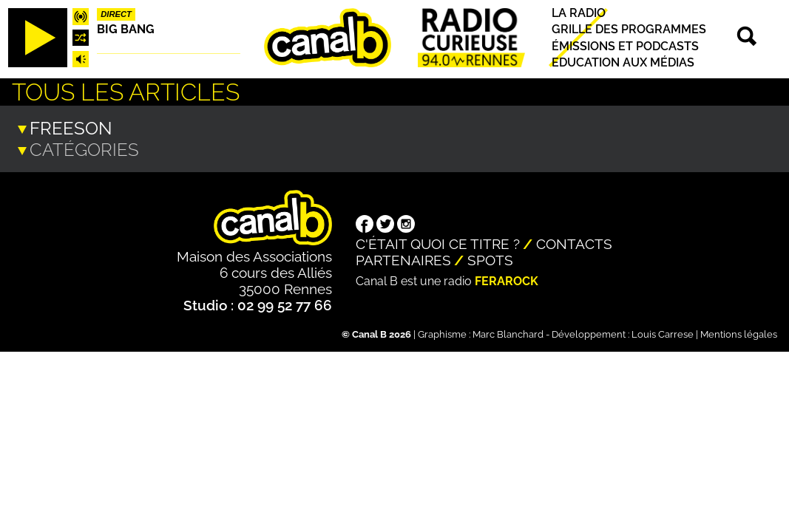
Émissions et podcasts (625, 46)
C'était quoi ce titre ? (438, 242)
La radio (579, 13)
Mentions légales (739, 333)
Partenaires (403, 259)
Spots (490, 259)
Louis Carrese (663, 333)
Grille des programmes (629, 30)
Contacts (574, 242)
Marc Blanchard (508, 333)
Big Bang (126, 29)
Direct (116, 14)
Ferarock (507, 280)
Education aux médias (623, 62)
